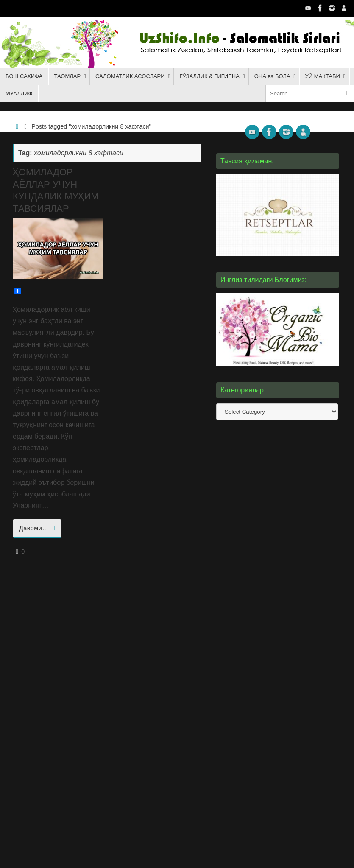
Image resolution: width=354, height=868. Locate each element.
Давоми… (39, 528)
